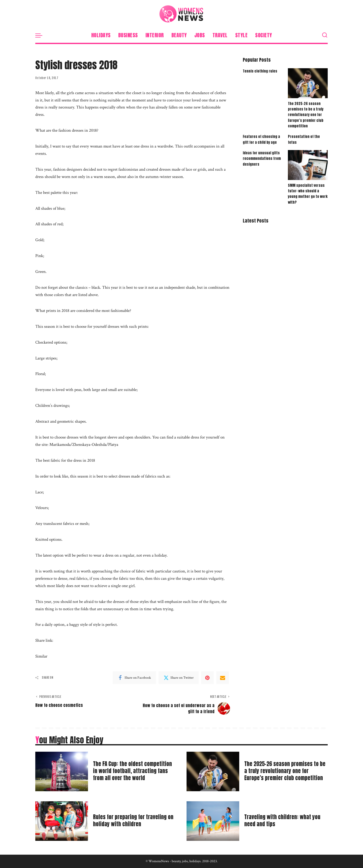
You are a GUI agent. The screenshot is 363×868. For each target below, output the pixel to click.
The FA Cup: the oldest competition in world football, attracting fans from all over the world (135, 771)
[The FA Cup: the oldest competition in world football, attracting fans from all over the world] (62, 771)
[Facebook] (134, 678)
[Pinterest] (207, 678)
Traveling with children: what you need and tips (284, 820)
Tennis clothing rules (260, 71)
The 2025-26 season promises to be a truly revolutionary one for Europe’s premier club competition (306, 115)
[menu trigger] (41, 35)
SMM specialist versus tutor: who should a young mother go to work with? (308, 194)
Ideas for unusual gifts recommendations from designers (262, 159)
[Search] (325, 35)
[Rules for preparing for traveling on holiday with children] (62, 821)
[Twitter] (179, 678)
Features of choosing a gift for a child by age (261, 140)
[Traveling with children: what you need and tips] (213, 821)
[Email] (223, 678)
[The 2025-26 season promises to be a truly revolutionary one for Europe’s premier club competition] (308, 83)
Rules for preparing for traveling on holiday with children (132, 820)
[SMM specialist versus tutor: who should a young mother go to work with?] (308, 166)
